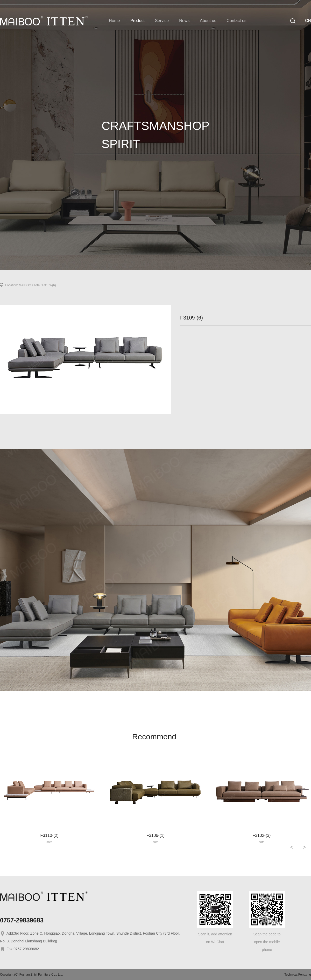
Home (114, 21)
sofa (37, 285)
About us (208, 21)
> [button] (304, 847)
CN (308, 21)
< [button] (291, 847)
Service (162, 21)
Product (137, 21)
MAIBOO (25, 285)
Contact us (236, 21)
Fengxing (305, 975)
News (184, 21)
